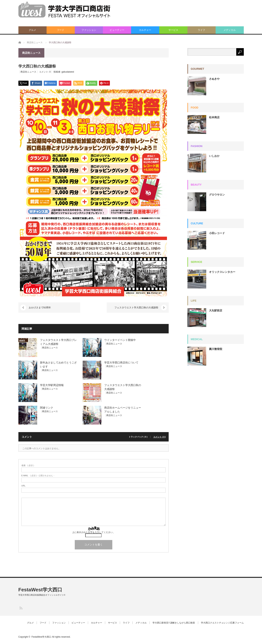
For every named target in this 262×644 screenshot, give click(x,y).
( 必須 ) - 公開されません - (38, 476)
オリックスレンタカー (222, 272)
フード (61, 30)
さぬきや (214, 79)
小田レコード (217, 233)
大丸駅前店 (216, 310)
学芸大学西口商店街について (121, 363)
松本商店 (214, 117)
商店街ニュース (28, 72)
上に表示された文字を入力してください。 (94, 532)
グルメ (32, 30)
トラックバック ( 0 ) (138, 437)
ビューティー (117, 30)
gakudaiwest (68, 72)
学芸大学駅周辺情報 (52, 385)
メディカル (230, 30)
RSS (21, 608)
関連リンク (47, 408)
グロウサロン (217, 195)
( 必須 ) (28, 465)
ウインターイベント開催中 (120, 340)
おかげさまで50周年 (40, 308)
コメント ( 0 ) (160, 437)
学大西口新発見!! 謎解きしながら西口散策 (174, 623)
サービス (173, 30)
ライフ (201, 30)
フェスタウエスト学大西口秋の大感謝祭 (136, 308)
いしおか (214, 156)
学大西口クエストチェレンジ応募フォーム (222, 623)
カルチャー (145, 30)
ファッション (89, 30)
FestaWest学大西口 (40, 590)
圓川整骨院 (216, 349)
